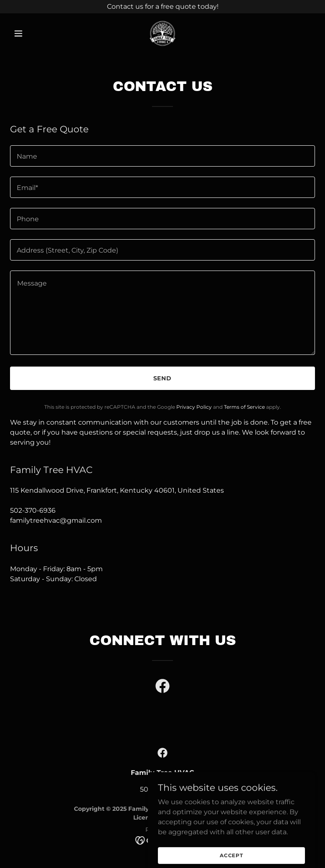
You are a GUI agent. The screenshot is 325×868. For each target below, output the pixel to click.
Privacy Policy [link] (194, 407)
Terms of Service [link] (244, 407)
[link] (162, 33)
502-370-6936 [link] (33, 510)
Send (163, 378)
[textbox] (162, 156)
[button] (33, 33)
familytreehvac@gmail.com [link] (56, 520)
